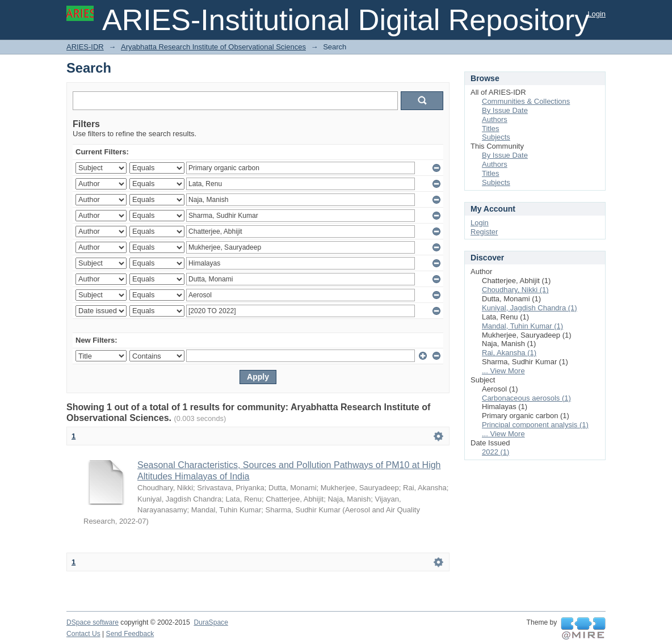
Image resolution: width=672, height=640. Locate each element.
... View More (503, 371)
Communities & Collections (526, 101)
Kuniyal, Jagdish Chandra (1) (530, 308)
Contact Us (83, 634)
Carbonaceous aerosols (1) (526, 398)
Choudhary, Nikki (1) (515, 290)
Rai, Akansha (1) (509, 353)
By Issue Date (505, 110)
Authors (495, 119)
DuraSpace (211, 622)
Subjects (496, 137)
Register (484, 232)
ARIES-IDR (85, 47)
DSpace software (93, 622)
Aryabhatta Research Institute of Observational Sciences (213, 47)
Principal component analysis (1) (535, 425)
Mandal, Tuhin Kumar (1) (522, 326)
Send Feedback (130, 634)
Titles (491, 129)
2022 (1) (495, 452)
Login (597, 14)
